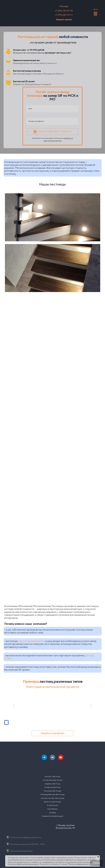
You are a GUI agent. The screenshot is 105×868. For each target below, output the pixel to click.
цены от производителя (31, 641)
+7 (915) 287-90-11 (64, 15)
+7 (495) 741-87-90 (64, 11)
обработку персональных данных (58, 139)
